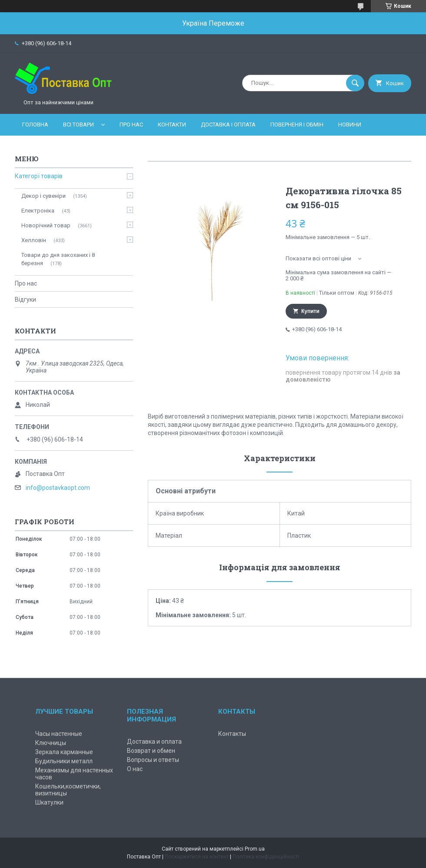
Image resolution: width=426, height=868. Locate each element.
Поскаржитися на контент (197, 857)
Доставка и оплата (154, 742)
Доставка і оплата (228, 125)
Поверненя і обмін (297, 125)
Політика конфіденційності (266, 857)
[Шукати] (355, 83)
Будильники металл (64, 761)
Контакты (232, 734)
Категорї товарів (39, 176)
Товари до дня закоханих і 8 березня (58, 259)
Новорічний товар (46, 225)
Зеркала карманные (64, 752)
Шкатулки (49, 802)
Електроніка (38, 211)
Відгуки (25, 299)
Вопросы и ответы (153, 760)
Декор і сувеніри (43, 196)
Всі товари (78, 125)
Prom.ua (255, 849)
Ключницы (51, 743)
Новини (350, 125)
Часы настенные (59, 734)
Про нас (131, 125)
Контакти (172, 125)
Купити (310, 311)
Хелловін (34, 240)
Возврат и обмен (151, 751)
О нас (135, 769)
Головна (35, 125)
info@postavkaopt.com (58, 488)
